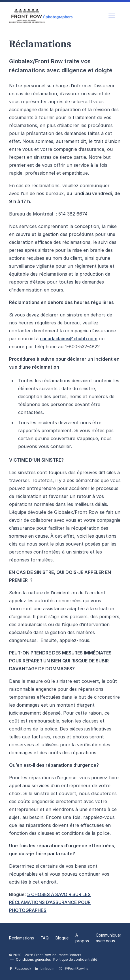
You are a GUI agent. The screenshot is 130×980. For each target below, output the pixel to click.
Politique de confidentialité (75, 959)
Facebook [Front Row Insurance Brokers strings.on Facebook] (20, 969)
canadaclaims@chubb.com (69, 339)
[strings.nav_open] (112, 16)
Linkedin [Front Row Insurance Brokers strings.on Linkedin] (45, 969)
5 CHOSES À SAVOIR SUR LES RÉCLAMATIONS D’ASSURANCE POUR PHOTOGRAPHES (50, 902)
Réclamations (22, 938)
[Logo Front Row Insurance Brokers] (41, 16)
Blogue (62, 938)
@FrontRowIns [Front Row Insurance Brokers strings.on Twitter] (74, 969)
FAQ (45, 938)
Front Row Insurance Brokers (58, 955)
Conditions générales (33, 959)
